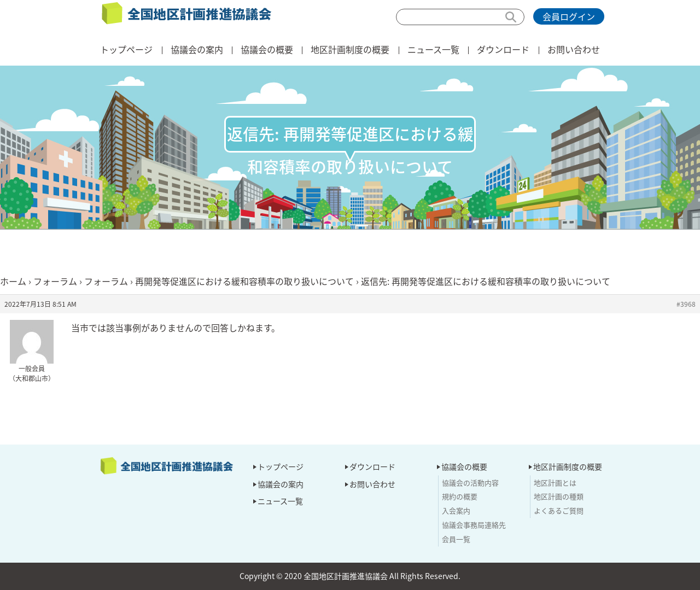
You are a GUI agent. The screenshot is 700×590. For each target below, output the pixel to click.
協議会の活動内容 (470, 483)
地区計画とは (555, 483)
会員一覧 (456, 539)
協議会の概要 (267, 49)
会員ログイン (569, 16)
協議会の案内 (197, 49)
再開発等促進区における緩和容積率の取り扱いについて (244, 281)
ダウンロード (503, 49)
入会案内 (456, 510)
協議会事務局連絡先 (474, 525)
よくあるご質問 (559, 510)
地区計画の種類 (559, 496)
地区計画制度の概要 (350, 49)
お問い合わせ (574, 49)
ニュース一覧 (433, 49)
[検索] (460, 17)
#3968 (686, 304)
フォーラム (55, 281)
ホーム (13, 281)
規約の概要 (460, 496)
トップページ (126, 49)
